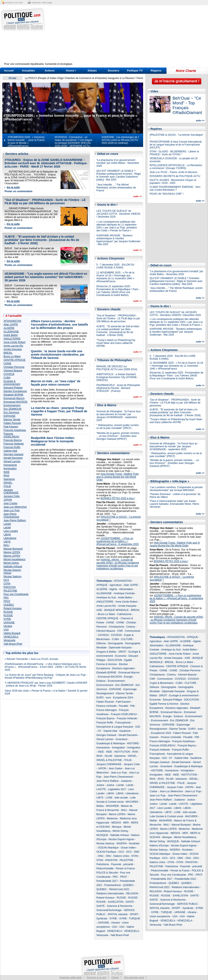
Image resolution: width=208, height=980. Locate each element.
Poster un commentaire (18, 191)
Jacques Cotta (12, 496)
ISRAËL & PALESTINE (109, 760)
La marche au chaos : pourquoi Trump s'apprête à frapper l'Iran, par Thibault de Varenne (59, 411)
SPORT (134, 914)
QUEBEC (9, 605)
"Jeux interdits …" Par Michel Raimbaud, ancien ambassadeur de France (116, 188)
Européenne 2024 (123, 698)
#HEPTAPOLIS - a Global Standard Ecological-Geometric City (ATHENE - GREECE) (117, 377)
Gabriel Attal (10, 451)
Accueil (9, 71)
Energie (128, 677)
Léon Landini (11, 531)
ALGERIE (9, 328)
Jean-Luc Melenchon (15, 507)
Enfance (101, 681)
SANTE (130, 902)
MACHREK (132, 802)
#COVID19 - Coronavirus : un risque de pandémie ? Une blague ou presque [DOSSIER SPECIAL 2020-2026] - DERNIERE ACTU (73, 142)
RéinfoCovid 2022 (119, 889)
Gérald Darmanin (13, 458)
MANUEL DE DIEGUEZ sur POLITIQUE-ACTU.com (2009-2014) (117, 368)
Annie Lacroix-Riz (13, 346)
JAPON (8, 500)
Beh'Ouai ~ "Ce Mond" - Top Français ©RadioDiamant (187, 105)
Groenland (121, 739)
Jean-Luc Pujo (12, 510)
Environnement (12, 405)
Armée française (13, 349)
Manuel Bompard (13, 549)
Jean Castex (11, 503)
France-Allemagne (107, 710)
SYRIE (7, 619)
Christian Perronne (14, 367)
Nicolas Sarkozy (13, 576)
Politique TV (135, 71)
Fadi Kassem (11, 427)
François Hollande (14, 444)
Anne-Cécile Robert (14, 342)
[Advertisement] (130, 36)
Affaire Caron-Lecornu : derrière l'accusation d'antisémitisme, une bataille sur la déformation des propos (59, 325)
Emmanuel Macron (14, 398)
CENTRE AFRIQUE (14, 360)
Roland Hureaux (13, 608)
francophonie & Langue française (115, 727)
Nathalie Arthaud (13, 566)
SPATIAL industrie (118, 914)
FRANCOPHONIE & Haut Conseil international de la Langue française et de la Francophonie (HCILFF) (176, 145)
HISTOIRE (133, 743)
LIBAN (7, 535)
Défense (101, 643)
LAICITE (101, 789)
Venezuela (9, 640)
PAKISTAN (10, 587)
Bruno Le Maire (12, 356)
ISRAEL (8, 483)
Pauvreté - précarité (122, 864)
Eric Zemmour (11, 412)
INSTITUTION (122, 752)
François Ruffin (12, 447)
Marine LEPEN (12, 552)
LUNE (109, 798)
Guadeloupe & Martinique (111, 743)
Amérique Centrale (124, 593)
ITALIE (7, 486)
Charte (115, 977)
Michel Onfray (11, 563)
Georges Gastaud (13, 454)
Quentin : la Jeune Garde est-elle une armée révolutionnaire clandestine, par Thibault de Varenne (58, 355)
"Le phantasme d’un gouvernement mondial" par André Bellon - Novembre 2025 (118, 163)
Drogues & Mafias (106, 652)
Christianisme (117, 627)
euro (108, 698)
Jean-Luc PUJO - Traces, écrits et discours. (174, 172)
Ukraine (8, 626)
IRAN (99, 756)
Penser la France (125, 868)
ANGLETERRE (12, 339)
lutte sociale (121, 798)
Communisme (133, 631)
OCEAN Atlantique (108, 848)
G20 (138, 727)
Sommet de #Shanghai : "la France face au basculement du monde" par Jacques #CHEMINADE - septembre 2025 (118, 416)
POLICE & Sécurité (107, 873)
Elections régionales (123, 668)
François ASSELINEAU (11, 435)
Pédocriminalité (105, 868)
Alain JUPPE (11, 325)
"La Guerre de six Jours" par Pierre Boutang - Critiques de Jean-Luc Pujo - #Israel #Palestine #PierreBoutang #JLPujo (46, 676)
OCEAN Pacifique (106, 852)
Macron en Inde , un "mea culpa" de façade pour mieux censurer (56, 383)
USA (6, 630)
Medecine (112, 818)
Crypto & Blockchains (161, 683)
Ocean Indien (128, 848)
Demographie (115, 643)
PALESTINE (10, 591)
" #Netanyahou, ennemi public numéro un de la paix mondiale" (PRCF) (118, 427)
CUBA (7, 378)
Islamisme (9, 479)
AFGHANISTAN (12, 321)
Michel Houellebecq (14, 559)
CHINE (7, 363)
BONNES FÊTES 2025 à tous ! (118, 498)
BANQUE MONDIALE (117, 610)
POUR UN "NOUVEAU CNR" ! (167, 194)
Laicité (7, 528)
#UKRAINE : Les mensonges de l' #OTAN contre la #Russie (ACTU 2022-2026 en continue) (120, 140)
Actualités (28, 71)
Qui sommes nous (134, 977)
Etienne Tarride (12, 420)
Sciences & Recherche (120, 906)
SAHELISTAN (116, 902)
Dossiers (114, 71)
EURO (100, 698)
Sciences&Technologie (109, 910)
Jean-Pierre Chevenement (11, 515)
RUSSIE (8, 612)
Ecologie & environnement (12, 383)
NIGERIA (122, 843)
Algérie (113, 589)
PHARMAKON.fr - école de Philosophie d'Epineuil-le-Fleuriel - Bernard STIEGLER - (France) (118, 388)
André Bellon (11, 335)
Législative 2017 (117, 789)
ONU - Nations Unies (117, 856)
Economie (121, 656)
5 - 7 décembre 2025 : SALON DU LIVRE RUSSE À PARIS (115, 266)
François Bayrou (13, 440)
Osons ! (71, 71)
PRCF (7, 601)
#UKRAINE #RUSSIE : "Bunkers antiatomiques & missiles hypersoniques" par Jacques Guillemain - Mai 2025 (118, 240)
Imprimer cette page (71, 977)
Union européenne (160, 916)
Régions (156, 71)
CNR (120, 631)
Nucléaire (134, 843)
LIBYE (7, 542)
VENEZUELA (11, 637)
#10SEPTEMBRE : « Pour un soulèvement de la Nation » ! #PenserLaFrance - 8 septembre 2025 (118, 541)
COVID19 (9, 374)
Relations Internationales (110, 894)
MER (126, 823)
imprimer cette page (42, 3)
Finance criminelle (107, 706)
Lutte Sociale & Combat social (166, 816)
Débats (92, 71)
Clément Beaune (13, 371)
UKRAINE (9, 623)
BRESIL (8, 353)
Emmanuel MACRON (15, 402)
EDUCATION (115, 660)
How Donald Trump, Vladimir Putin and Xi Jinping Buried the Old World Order (118, 477)
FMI (132, 706)
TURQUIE (135, 919)
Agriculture (115, 585)
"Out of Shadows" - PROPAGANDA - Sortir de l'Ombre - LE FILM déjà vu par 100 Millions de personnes (45, 202)
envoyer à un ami (14, 3)
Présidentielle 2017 (107, 881)
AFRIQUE (102, 585)
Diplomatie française (120, 648)
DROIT (122, 652)
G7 (100, 731)
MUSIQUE (102, 835)
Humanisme (10, 465)
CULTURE (127, 639)
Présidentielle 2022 (185, 879)
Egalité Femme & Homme (164, 704)
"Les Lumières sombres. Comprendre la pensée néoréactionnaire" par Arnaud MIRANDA (176, 489)
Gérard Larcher (12, 461)
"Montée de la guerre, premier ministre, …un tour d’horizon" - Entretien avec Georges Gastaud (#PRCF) (118, 436)
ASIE (99, 610)
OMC (137, 852)
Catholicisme (124, 614)
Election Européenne (15, 391)
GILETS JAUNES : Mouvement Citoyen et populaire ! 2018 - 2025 (173, 182)
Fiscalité (123, 706)
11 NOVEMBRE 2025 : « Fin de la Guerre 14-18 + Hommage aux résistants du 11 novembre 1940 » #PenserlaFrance (115, 277)
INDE (7, 472)
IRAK (6, 476)
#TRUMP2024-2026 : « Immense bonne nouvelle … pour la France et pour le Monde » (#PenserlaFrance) (26, 142)
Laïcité (7, 524)
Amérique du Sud (106, 598)
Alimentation (126, 589)
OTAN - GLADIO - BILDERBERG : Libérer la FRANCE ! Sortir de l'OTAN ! (174, 153)
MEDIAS (116, 823)
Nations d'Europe (159, 846)
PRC (6, 598)
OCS (6, 580)
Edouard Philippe (13, 388)
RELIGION (132, 894)
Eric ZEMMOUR (13, 409)
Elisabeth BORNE (13, 395)
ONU (101, 856)
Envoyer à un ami (96, 977)
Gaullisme (125, 731)
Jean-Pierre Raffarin (15, 520)
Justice (100, 785)
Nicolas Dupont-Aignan (121, 839)
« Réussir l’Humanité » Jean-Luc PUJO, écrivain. (32, 659)
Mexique (117, 827)
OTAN (7, 584)
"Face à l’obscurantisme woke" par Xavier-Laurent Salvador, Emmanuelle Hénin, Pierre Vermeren (174, 504)
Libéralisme (10, 538)
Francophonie (123, 723)
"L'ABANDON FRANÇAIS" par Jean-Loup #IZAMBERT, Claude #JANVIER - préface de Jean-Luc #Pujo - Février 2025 (46, 684)
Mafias (100, 806)
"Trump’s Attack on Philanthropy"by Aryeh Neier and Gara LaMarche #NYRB (116, 343)
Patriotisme (103, 864)
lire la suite (13, 187)
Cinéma (130, 627)
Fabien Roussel (12, 423)
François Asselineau (15, 430)
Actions (50, 71)
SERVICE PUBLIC (187, 904)
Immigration (10, 469)
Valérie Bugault (12, 633)
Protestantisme (112, 885)
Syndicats (102, 919)
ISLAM (108, 756)
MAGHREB (112, 806)
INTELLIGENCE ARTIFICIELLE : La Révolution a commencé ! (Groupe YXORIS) (176, 167)
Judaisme (126, 781)
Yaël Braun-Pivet (13, 644)
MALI (6, 545)
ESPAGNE (9, 416)
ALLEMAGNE (11, 332)
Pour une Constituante (16, 594)
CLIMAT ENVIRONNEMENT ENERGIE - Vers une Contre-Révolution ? (175, 188)
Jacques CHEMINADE (11, 491)
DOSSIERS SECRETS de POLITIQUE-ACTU (175, 176)
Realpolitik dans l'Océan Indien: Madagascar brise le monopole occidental (53, 441)
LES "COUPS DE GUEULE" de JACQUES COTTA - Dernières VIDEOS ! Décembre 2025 (118, 214)
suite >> (137, 196)
